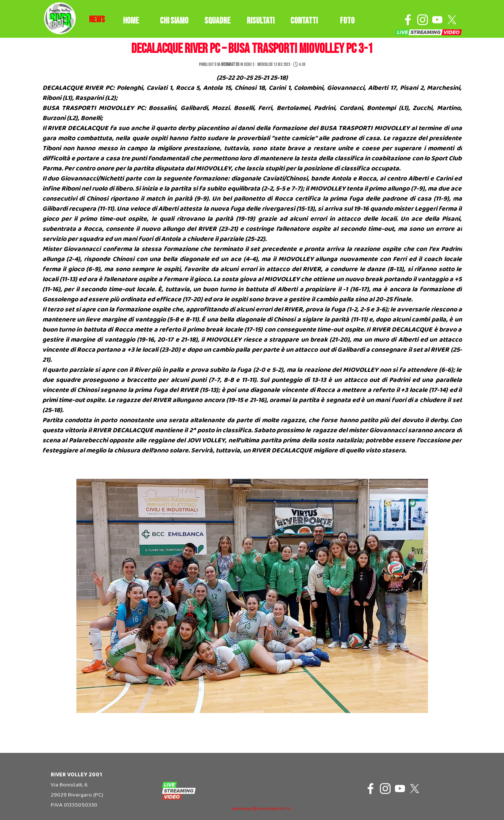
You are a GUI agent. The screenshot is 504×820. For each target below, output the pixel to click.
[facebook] (408, 20)
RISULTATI (261, 21)
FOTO (347, 21)
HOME (131, 21)
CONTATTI (304, 21)
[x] (452, 20)
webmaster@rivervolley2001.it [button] (261, 809)
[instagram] (423, 20)
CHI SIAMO (174, 21)
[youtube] (437, 20)
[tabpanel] (97, 20)
